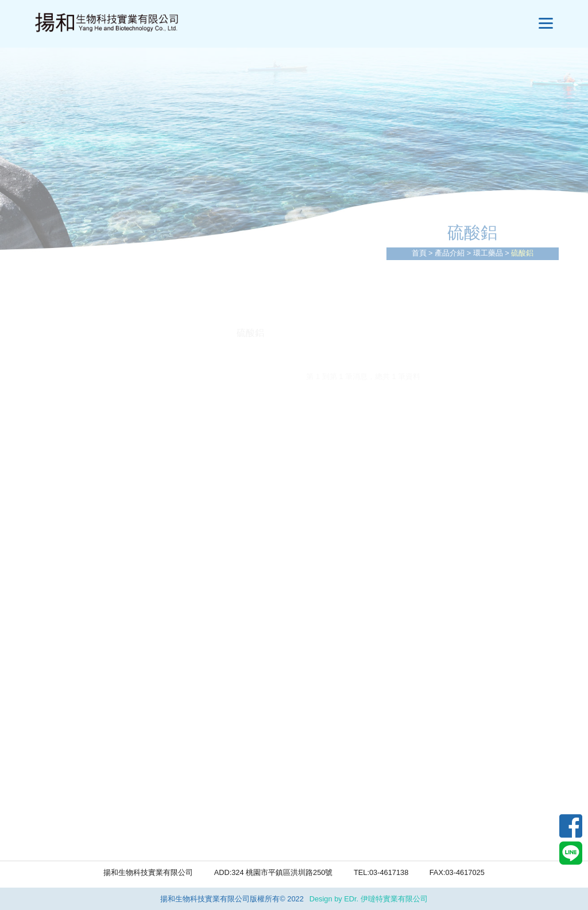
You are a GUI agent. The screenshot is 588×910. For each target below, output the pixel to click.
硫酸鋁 (69, 584)
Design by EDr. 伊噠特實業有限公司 (369, 899)
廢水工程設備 (83, 351)
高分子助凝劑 (83, 702)
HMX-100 (75, 748)
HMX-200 (75, 770)
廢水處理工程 (83, 373)
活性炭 (69, 679)
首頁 (419, 253)
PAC (64, 538)
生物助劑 (73, 726)
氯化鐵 (69, 608)
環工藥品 (488, 253)
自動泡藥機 (78, 492)
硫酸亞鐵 (73, 561)
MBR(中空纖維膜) (91, 468)
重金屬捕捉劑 (83, 655)
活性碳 (69, 631)
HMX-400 (75, 814)
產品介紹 (450, 253)
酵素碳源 (73, 837)
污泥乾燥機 (78, 445)
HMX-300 (75, 792)
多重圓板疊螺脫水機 (96, 397)
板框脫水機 (78, 421)
